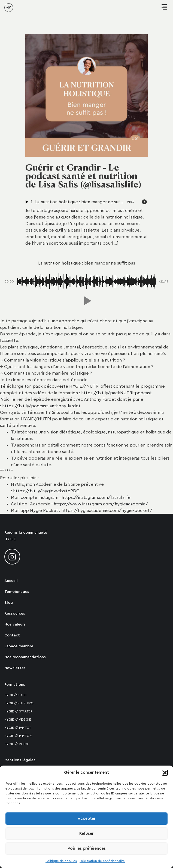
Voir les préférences (87, 849)
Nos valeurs (15, 624)
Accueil (11, 581)
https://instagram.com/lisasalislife (96, 497)
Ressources (15, 614)
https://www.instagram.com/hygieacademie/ (101, 504)
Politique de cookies (61, 861)
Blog (9, 603)
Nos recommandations (25, 657)
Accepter (87, 819)
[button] (165, 773)
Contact (12, 635)
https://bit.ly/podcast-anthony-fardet (41, 406)
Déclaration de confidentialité (102, 861)
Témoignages (17, 592)
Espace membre (19, 646)
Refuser (86, 834)
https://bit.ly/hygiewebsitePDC (46, 491)
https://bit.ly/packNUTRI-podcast (116, 393)
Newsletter (15, 668)
